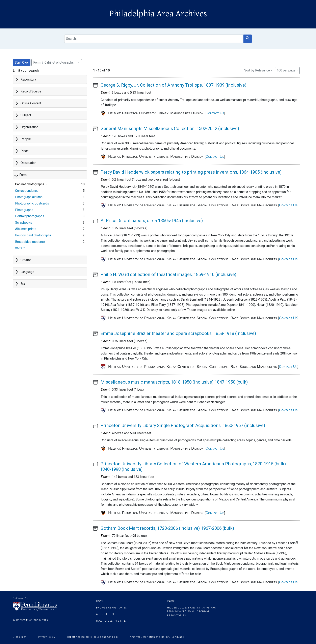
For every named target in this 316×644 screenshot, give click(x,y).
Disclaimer (19, 637)
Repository (28, 79)
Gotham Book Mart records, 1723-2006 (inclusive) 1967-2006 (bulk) (167, 528)
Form (23, 175)
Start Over (22, 62)
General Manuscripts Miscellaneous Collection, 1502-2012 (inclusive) (170, 128)
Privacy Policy (47, 637)
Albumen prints (26, 229)
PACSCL (172, 601)
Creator (26, 260)
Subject (26, 115)
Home (100, 601)
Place (25, 151)
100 (286, 70)
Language (27, 272)
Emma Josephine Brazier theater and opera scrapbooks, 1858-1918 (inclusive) (178, 333)
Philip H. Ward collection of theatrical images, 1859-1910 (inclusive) (168, 274)
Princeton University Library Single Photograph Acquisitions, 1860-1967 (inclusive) (183, 425)
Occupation (28, 163)
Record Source (31, 91)
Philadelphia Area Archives (158, 14)
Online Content (31, 103)
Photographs (24, 210)
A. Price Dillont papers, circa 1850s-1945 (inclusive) (152, 221)
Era (23, 284)
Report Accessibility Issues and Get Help (93, 637)
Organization (29, 127)
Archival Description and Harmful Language (157, 637)
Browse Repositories (111, 608)
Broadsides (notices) (30, 242)
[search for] (154, 39)
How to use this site (111, 621)
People (26, 139)
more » (20, 247)
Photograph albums (29, 197)
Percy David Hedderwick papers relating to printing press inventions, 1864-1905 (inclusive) (191, 172)
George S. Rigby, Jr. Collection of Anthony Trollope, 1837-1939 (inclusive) (174, 85)
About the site (107, 614)
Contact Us (215, 113)
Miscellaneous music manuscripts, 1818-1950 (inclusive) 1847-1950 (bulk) (174, 382)
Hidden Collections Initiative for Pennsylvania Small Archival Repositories (191, 611)
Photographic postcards (32, 203)
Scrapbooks (24, 223)
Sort (257, 70)
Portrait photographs (30, 216)
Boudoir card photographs (33, 235)
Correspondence (27, 191)
